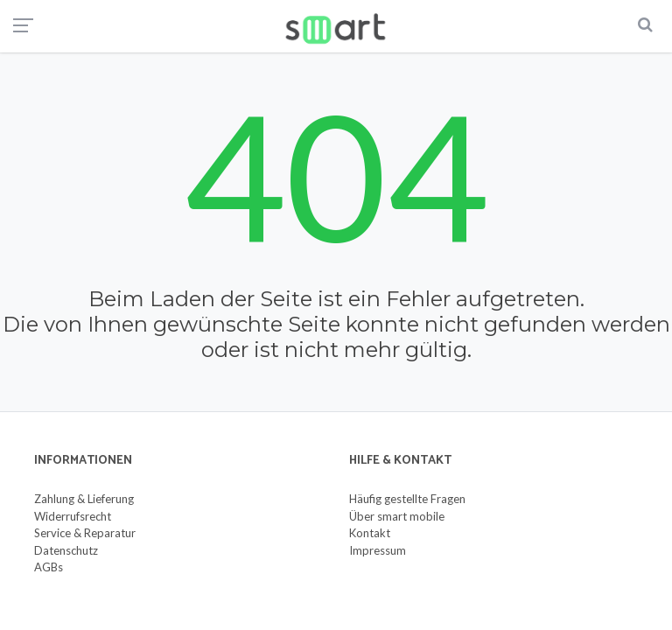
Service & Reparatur (85, 533)
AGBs (49, 567)
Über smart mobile (397, 516)
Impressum (378, 550)
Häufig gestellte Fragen (407, 499)
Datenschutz (66, 550)
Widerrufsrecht (73, 516)
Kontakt (370, 533)
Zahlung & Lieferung (84, 499)
